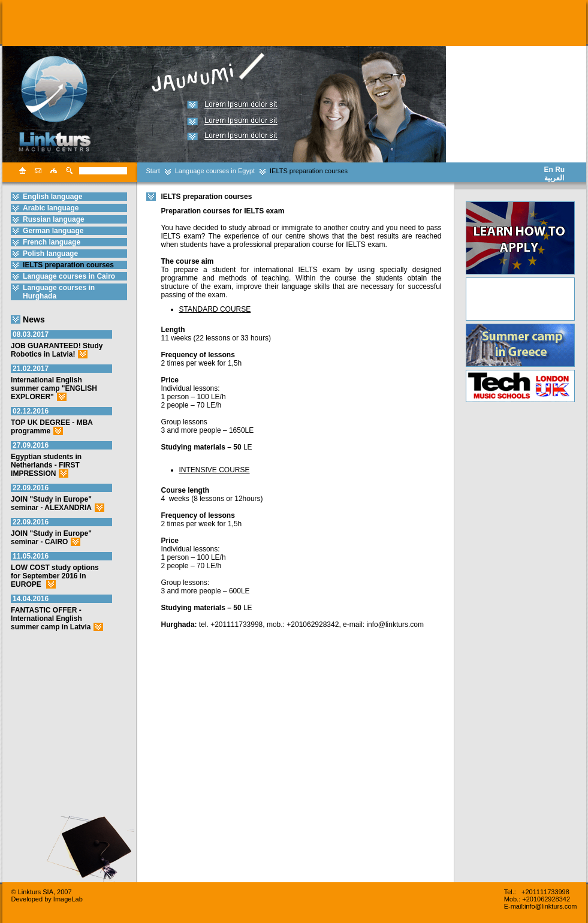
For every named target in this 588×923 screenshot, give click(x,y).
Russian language (54, 219)
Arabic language (51, 208)
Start (153, 171)
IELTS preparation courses (309, 171)
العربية (554, 178)
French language (52, 242)
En (549, 170)
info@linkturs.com (551, 906)
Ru (560, 170)
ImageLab (68, 899)
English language (52, 197)
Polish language (50, 254)
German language (53, 231)
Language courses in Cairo (69, 276)
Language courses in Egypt (215, 171)
